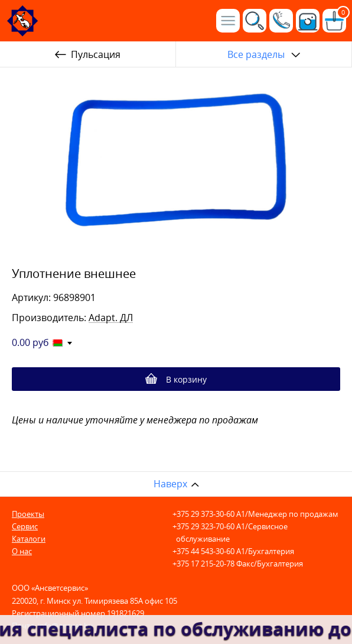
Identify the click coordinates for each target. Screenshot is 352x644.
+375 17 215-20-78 (203, 564)
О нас (22, 551)
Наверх (170, 484)
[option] (176, 162)
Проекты (28, 514)
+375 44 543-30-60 (203, 551)
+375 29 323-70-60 (203, 526)
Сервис (25, 526)
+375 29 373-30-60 (203, 514)
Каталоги (29, 539)
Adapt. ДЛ (111, 318)
